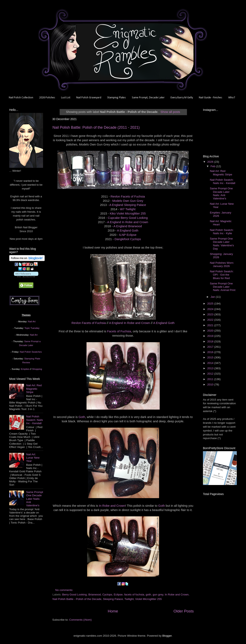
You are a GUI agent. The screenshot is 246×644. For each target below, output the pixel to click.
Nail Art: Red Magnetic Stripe (34, 389)
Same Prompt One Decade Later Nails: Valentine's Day (222, 244)
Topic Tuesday (32, 328)
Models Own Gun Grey (128, 201)
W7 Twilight (128, 209)
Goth (82, 417)
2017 (211, 347)
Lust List (66, 98)
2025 (211, 304)
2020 (211, 331)
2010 (211, 384)
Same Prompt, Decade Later (148, 98)
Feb (213, 166)
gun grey (158, 595)
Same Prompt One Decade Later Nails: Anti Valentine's (35, 499)
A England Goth (128, 231)
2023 (211, 314)
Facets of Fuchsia (119, 331)
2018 (211, 341)
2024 (211, 309)
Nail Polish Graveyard (89, 98)
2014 (211, 363)
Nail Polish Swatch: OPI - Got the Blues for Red (222, 275)
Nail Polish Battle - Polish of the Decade (77, 599)
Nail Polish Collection (21, 98)
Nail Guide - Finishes (211, 98)
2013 (211, 368)
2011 (211, 379)
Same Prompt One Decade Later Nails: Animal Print (223, 287)
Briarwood (95, 595)
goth (148, 595)
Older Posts (184, 611)
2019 (211, 336)
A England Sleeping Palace (128, 205)
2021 (211, 325)
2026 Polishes (47, 98)
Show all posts (170, 112)
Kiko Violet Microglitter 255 (128, 214)
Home (113, 611)
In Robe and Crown (112, 506)
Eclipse (118, 595)
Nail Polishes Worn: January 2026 (222, 264)
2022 (211, 320)
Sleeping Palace (113, 599)
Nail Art (32, 321)
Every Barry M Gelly (182, 98)
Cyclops (107, 595)
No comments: (65, 590)
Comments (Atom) (81, 620)
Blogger (167, 636)
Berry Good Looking (74, 595)
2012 (211, 374)
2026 (211, 162)
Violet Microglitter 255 (149, 599)
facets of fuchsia (134, 595)
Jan (213, 297)
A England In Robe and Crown (128, 222)
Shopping (37, 369)
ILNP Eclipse (128, 235)
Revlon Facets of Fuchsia (128, 196)
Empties (25, 369)
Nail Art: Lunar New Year (33, 458)
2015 (211, 357)
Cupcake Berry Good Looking (128, 218)
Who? (232, 98)
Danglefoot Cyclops (128, 239)
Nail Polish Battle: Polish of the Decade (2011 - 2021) (96, 127)
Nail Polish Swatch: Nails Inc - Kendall (34, 420)
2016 (211, 352)
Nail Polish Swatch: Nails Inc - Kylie (222, 232)
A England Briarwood (128, 226)
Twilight (129, 599)
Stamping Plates (117, 98)
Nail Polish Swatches (31, 352)
